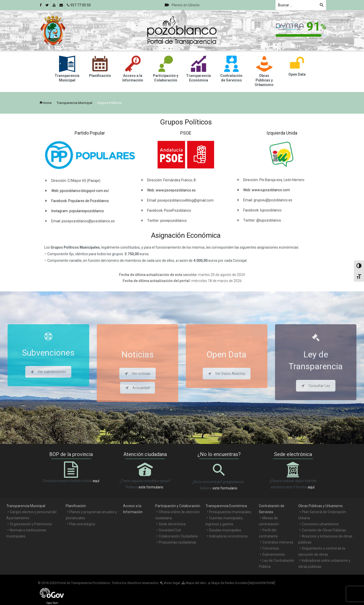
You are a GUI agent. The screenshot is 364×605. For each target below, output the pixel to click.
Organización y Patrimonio (31, 524)
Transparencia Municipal (74, 103)
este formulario (151, 487)
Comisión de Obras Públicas (324, 530)
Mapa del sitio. (194, 583)
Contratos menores (278, 542)
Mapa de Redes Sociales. (228, 583)
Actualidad (138, 388)
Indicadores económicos (228, 536)
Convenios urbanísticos (320, 524)
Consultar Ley (316, 386)
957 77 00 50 (79, 5)
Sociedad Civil (170, 530)
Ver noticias (138, 374)
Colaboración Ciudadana (178, 536)
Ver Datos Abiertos (227, 374)
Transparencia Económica (226, 506)
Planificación (76, 506)
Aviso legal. (170, 583)
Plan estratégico (82, 524)
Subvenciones (274, 554)
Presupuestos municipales (230, 512)
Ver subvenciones (48, 372)
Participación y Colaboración (178, 506)
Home (45, 103)
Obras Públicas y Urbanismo (321, 506)
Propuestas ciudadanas (178, 542)
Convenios (271, 548)
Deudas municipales (225, 530)
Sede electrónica (172, 524)
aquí (96, 481)
